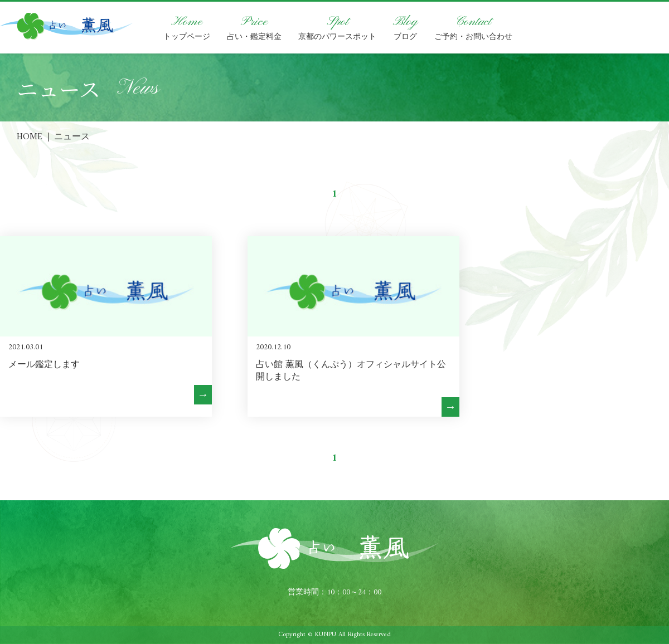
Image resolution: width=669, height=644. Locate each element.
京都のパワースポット (337, 28)
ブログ (405, 28)
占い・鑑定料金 (254, 28)
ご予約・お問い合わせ (473, 28)
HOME (30, 137)
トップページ (187, 28)
